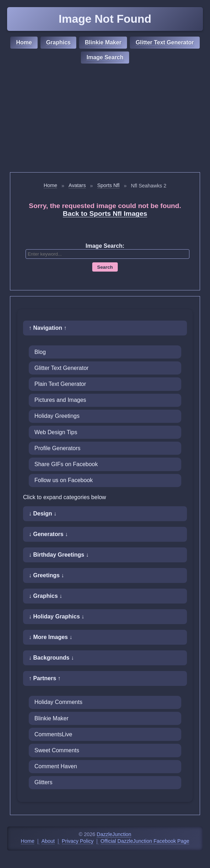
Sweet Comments (57, 750)
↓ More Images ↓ (51, 637)
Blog (40, 352)
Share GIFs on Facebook (66, 464)
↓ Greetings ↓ (46, 575)
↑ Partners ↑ (45, 678)
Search (105, 267)
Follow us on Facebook (64, 480)
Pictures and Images (60, 400)
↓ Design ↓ (43, 514)
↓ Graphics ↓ (45, 596)
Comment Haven (56, 766)
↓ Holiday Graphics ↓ (56, 616)
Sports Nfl (108, 185)
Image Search (105, 57)
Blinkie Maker (103, 42)
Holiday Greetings (57, 416)
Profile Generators (57, 448)
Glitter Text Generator (165, 42)
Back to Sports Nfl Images (105, 214)
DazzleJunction (114, 834)
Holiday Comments (58, 702)
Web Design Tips (56, 432)
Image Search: (105, 246)
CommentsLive (53, 734)
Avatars (77, 185)
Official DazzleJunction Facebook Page (145, 841)
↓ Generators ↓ (48, 534)
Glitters (43, 782)
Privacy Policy (78, 841)
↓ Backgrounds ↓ (51, 658)
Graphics (58, 42)
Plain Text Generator (60, 384)
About (48, 841)
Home (24, 42)
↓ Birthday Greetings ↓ (59, 555)
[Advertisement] (105, 119)
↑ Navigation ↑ (48, 328)
